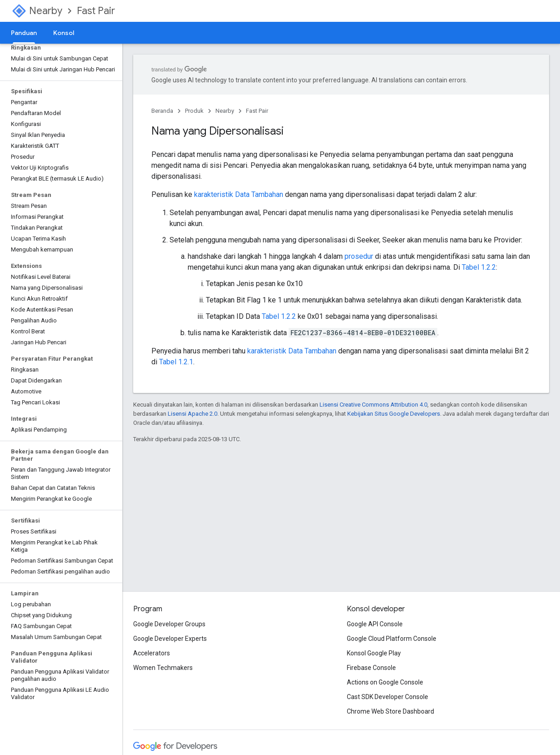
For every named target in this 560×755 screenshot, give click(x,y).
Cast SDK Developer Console (387, 697)
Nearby (46, 11)
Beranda (162, 111)
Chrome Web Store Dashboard (390, 711)
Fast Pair (96, 11)
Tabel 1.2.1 (176, 362)
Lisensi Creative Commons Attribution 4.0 (373, 405)
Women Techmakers (163, 668)
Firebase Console (371, 668)
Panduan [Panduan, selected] (24, 33)
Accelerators (152, 653)
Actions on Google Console (385, 682)
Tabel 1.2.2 (479, 267)
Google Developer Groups (169, 624)
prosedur (359, 256)
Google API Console (375, 624)
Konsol (64, 33)
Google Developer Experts (170, 639)
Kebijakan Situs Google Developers (394, 414)
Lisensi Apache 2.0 (192, 414)
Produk (194, 111)
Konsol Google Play (374, 653)
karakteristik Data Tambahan (239, 194)
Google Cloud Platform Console (392, 639)
